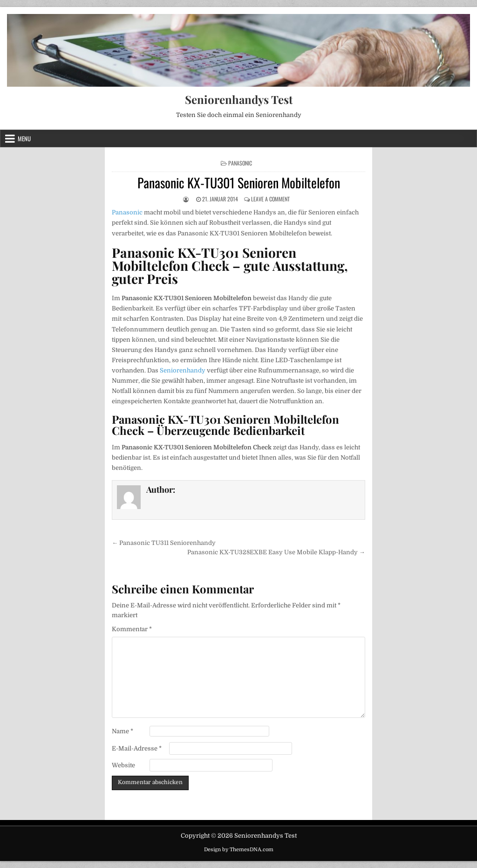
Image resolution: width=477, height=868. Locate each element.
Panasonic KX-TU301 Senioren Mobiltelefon (239, 183)
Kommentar (132, 629)
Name (123, 731)
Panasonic (240, 163)
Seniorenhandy (183, 370)
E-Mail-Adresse (137, 748)
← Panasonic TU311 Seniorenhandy (164, 543)
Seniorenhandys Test (239, 99)
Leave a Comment (270, 199)
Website (123, 765)
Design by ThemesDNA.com (239, 850)
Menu (24, 138)
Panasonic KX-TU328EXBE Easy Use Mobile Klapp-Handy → (276, 552)
